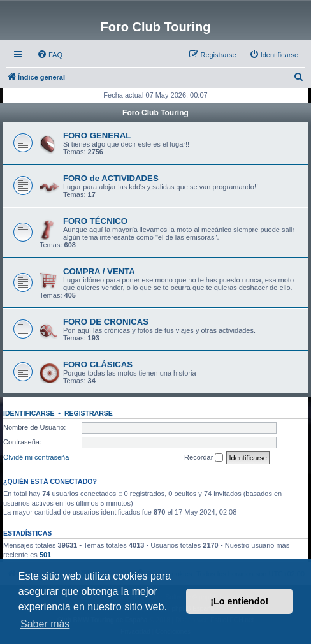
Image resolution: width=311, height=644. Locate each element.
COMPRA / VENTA (99, 271)
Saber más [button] (45, 624)
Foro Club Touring (155, 113)
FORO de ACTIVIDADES (111, 178)
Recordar (204, 458)
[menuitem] (50, 55)
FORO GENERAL (97, 135)
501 (45, 555)
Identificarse (29, 413)
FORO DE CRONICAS (106, 322)
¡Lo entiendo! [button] (239, 601)
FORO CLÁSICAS (98, 364)
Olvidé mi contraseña (36, 457)
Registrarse (89, 413)
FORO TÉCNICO (95, 221)
